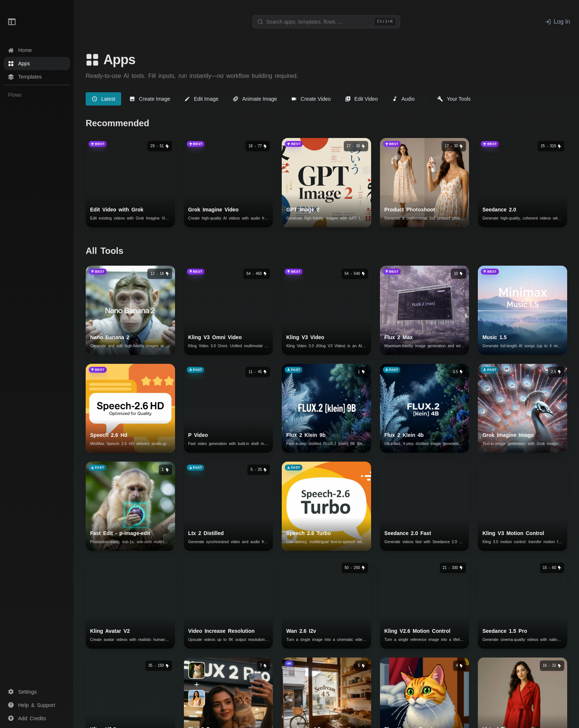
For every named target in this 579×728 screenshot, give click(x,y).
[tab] (103, 99)
